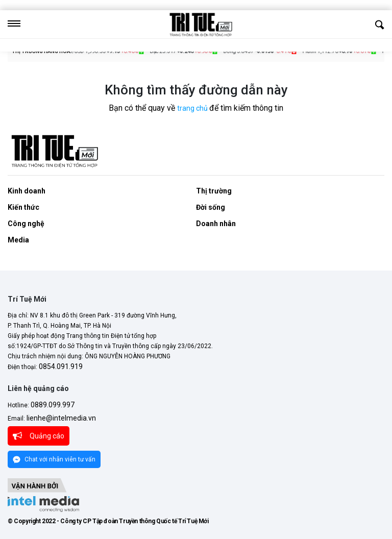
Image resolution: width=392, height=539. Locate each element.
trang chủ (193, 108)
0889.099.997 (52, 405)
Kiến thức (23, 207)
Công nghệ (26, 224)
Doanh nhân (216, 224)
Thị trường (214, 191)
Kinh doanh (27, 191)
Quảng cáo (39, 436)
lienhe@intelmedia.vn (61, 418)
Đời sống (211, 207)
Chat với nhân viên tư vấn (54, 460)
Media (18, 240)
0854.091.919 (60, 366)
